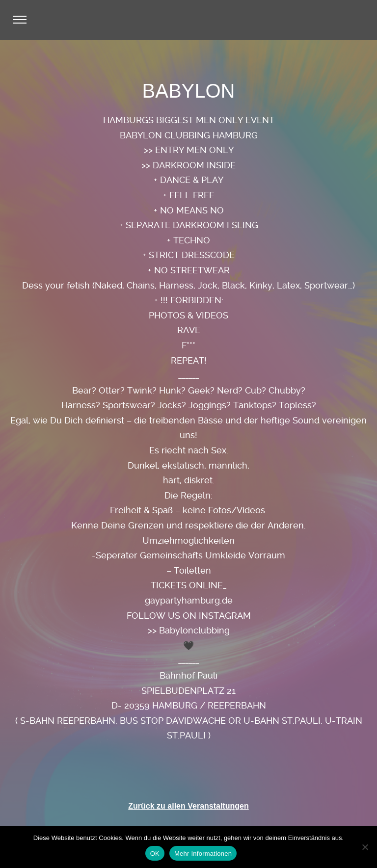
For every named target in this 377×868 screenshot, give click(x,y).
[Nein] (365, 847)
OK (155, 854)
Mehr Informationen (203, 854)
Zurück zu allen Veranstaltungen (188, 806)
